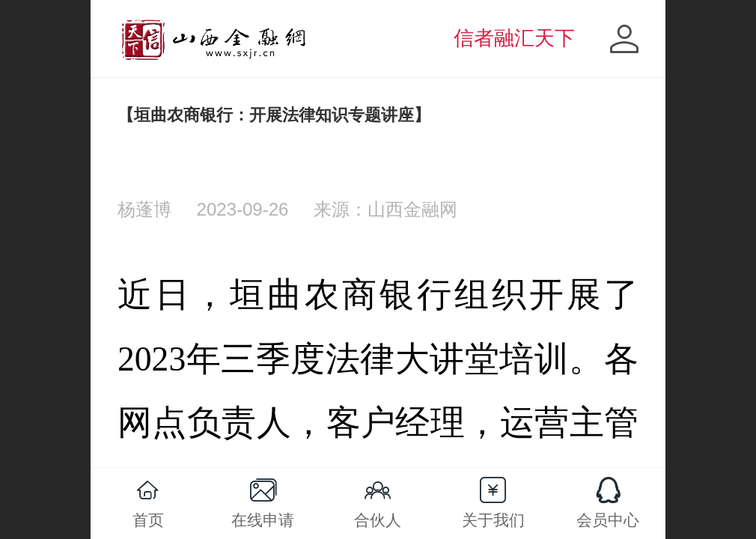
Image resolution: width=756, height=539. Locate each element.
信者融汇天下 (514, 38)
